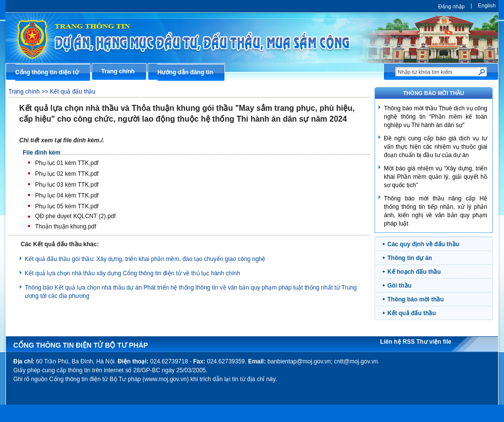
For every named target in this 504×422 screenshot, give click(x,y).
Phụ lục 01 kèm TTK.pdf (67, 163)
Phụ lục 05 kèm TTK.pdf (67, 206)
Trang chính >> (29, 92)
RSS (409, 342)
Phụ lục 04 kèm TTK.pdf (67, 195)
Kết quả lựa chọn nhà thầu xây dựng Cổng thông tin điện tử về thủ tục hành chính (132, 273)
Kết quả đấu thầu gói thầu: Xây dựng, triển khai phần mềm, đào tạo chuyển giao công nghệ (145, 259)
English (487, 5)
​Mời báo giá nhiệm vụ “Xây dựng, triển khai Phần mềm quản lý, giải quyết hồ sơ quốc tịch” (436, 177)
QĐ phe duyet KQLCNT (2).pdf (75, 216)
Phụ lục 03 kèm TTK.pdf (67, 185)
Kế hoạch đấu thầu (414, 272)
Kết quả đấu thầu (73, 92)
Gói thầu (399, 286)
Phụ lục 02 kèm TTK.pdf (67, 174)
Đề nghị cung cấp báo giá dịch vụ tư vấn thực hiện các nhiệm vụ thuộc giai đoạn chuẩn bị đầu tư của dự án (436, 147)
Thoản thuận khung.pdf (65, 227)
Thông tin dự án (410, 258)
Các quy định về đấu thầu (423, 244)
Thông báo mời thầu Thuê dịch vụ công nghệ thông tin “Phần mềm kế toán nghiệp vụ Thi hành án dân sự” (436, 117)
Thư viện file (434, 342)
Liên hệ (391, 342)
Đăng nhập (451, 6)
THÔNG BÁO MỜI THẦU (434, 93)
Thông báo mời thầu (416, 299)
